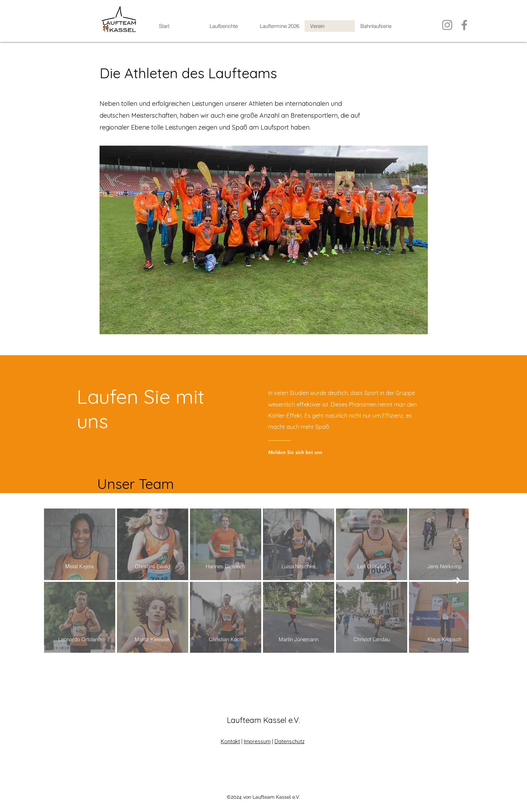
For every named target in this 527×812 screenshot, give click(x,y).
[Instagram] (447, 25)
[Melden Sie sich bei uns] (309, 452)
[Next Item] (457, 581)
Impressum (257, 741)
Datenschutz (290, 741)
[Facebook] (464, 25)
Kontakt (230, 741)
